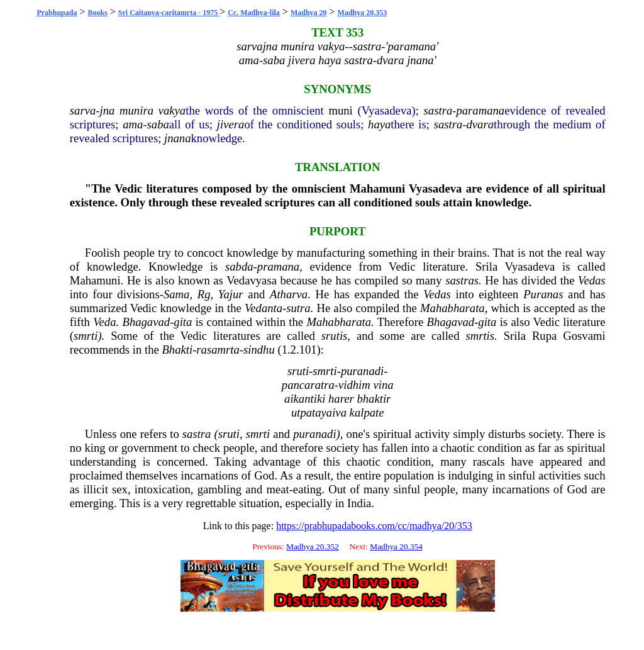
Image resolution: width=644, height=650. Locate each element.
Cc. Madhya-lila (254, 13)
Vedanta (264, 308)
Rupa (544, 336)
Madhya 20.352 (313, 546)
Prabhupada (57, 13)
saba (158, 124)
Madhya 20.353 (363, 13)
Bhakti (177, 350)
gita (183, 322)
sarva (83, 110)
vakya (172, 110)
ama (133, 124)
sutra (298, 308)
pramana (278, 266)
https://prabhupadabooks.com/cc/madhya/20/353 (374, 526)
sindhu (259, 350)
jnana (178, 138)
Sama (176, 294)
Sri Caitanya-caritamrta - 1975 (169, 13)
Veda (104, 322)
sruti (229, 434)
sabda (239, 266)
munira (136, 110)
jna (107, 110)
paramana (480, 110)
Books (97, 13)
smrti (86, 336)
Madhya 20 (309, 13)
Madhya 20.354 (396, 546)
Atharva (289, 294)
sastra (438, 110)
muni (340, 110)
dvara (480, 124)
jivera (231, 124)
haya (379, 124)
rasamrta (218, 350)
